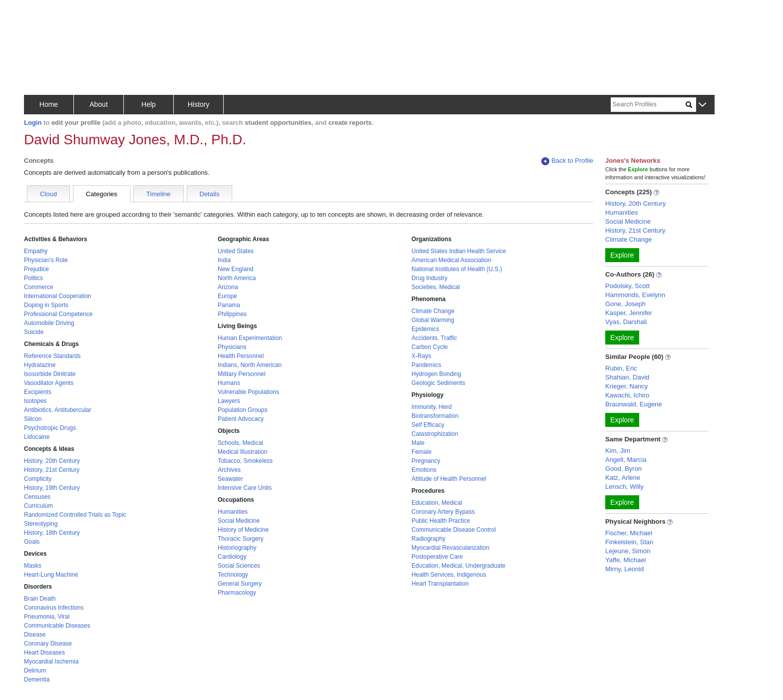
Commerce (39, 287)
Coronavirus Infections (54, 608)
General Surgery (240, 584)
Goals (32, 542)
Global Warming (433, 320)
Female (421, 452)
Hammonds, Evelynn (635, 295)
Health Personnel (241, 356)
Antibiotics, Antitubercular (58, 410)
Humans (229, 383)
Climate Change (433, 311)
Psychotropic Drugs (50, 428)
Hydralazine (40, 365)
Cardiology (232, 557)
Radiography (428, 539)
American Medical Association (451, 260)
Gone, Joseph (625, 304)
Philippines (232, 314)
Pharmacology (237, 593)
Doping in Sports (46, 305)
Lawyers (229, 401)
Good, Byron (623, 469)
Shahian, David (627, 377)
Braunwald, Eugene (633, 404)
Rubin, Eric (621, 368)
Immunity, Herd (431, 407)
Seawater (230, 479)
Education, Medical (437, 503)
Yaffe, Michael (625, 560)
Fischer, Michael (629, 533)
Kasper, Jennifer (629, 313)
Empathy (36, 251)
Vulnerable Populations (248, 392)
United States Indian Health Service (459, 251)
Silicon (33, 419)
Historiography (237, 548)
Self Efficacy (428, 425)
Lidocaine (37, 437)
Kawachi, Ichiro (627, 395)
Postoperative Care (437, 557)
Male (418, 443)
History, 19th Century (52, 488)
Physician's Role (46, 260)
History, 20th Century (52, 461)
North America (237, 278)
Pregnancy (426, 461)
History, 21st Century (52, 470)
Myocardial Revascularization (450, 548)
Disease (35, 635)
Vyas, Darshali (626, 322)
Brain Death (40, 599)
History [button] (199, 104)
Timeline (159, 194)
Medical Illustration (242, 452)
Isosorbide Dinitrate (50, 374)
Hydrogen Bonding (436, 374)
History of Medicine (243, 530)
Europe (227, 296)
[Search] (648, 105)
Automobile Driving (49, 323)
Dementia (37, 680)
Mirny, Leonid (624, 569)
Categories (102, 194)
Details (210, 194)
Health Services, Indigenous (449, 575)
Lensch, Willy (624, 487)
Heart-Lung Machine (51, 575)
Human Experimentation (250, 338)
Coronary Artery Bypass (443, 512)
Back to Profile (567, 161)
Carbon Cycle (430, 347)
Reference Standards (52, 356)
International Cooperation (58, 296)
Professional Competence (58, 314)
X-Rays (421, 356)
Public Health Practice (441, 521)
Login (33, 123)
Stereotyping (41, 524)
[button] (702, 105)
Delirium (35, 671)
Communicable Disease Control (454, 530)
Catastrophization (435, 434)
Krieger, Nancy (626, 386)
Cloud (48, 194)
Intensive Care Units (245, 488)
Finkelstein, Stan (629, 542)
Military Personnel (241, 374)
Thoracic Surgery (240, 539)
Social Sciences (239, 566)
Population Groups (242, 410)
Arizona (228, 287)
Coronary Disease (48, 644)
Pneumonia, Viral (47, 617)
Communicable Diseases (57, 626)
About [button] (99, 104)
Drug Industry (429, 278)
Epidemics (425, 329)
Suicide (34, 332)
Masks (33, 566)
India (224, 260)
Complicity (38, 479)
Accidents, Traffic (434, 338)
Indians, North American (250, 365)
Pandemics (426, 365)
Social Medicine (239, 521)
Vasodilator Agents (49, 383)
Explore (622, 255)
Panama (229, 305)
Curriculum (38, 506)
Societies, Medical (436, 287)
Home (49, 104)
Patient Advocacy (241, 419)
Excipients (38, 392)
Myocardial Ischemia (51, 662)
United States (236, 251)
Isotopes (35, 401)
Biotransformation (435, 416)
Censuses (37, 497)
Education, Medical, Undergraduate (458, 566)
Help (149, 104)
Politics (33, 278)
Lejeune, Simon (628, 551)
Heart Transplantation (440, 584)
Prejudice (36, 269)
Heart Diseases (44, 653)
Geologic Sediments (438, 383)
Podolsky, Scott (627, 286)
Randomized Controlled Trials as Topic (75, 515)
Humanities (233, 512)
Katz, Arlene (623, 478)
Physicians (232, 347)
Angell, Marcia (626, 460)
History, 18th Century (52, 533)
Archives (229, 470)
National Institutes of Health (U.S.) (457, 269)
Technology (233, 575)
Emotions (424, 470)
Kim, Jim (618, 451)
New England (235, 269)
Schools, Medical (240, 443)
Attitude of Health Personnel (449, 479)
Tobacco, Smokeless (245, 461)
